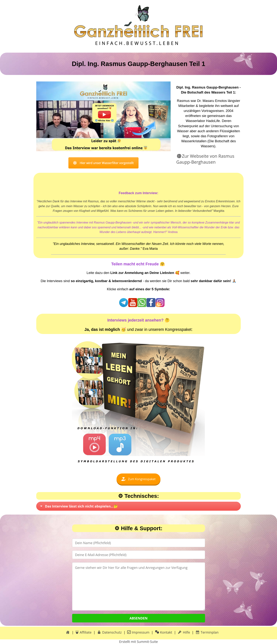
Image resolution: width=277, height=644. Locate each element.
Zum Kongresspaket (138, 479)
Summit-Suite (147, 642)
